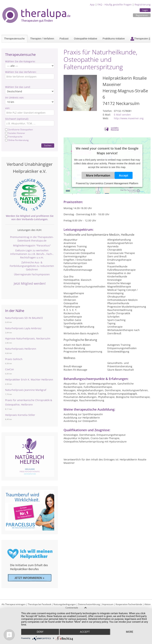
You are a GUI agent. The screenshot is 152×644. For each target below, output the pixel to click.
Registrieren (142, 15)
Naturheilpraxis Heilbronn (21, 349)
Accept (124, 175)
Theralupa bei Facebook (39, 604)
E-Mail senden (122, 115)
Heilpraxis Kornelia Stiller (20, 415)
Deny (40, 632)
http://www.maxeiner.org (129, 118)
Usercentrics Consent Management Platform (114, 183)
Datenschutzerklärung (89, 604)
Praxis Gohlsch (14, 359)
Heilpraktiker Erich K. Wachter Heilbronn (29, 380)
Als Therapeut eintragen (14, 604)
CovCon (10, 369)
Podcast (64, 39)
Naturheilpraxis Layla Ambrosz (23, 328)
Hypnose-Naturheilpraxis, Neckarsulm (28, 338)
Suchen (48, 145)
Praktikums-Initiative (114, 39)
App (92, 4)
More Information (98, 175)
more (129, 632)
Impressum (108, 604)
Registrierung (143, 4)
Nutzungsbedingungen (65, 604)
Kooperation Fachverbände (129, 604)
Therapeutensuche (14, 39)
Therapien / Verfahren (42, 39)
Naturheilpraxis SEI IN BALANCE (24, 318)
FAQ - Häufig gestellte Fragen (115, 4)
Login (145, 10)
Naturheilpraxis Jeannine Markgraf (26, 390)
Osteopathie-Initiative (86, 39)
